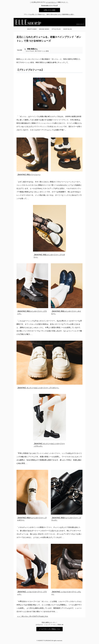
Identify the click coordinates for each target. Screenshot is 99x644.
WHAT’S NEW (32, 29)
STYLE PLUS (56, 29)
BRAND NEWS (44, 29)
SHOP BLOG (68, 29)
